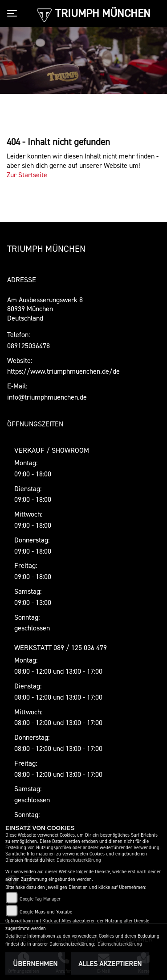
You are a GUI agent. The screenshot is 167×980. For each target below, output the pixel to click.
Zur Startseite (27, 175)
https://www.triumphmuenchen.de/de (63, 371)
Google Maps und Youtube (46, 912)
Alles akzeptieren (110, 963)
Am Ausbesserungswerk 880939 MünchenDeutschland (45, 309)
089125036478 (29, 346)
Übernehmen (35, 963)
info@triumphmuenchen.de (47, 397)
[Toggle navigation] (14, 13)
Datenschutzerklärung (79, 860)
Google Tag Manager (40, 899)
